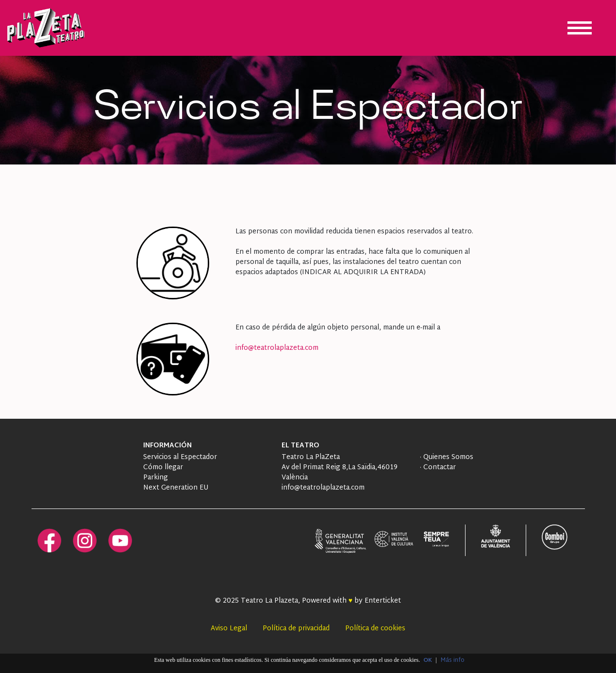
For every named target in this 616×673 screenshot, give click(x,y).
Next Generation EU (176, 488)
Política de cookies (375, 629)
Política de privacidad (296, 629)
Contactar (439, 468)
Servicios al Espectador (180, 457)
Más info (453, 660)
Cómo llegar (163, 468)
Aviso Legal (229, 629)
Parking (156, 478)
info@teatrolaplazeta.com (277, 348)
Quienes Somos (447, 457)
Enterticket (383, 601)
